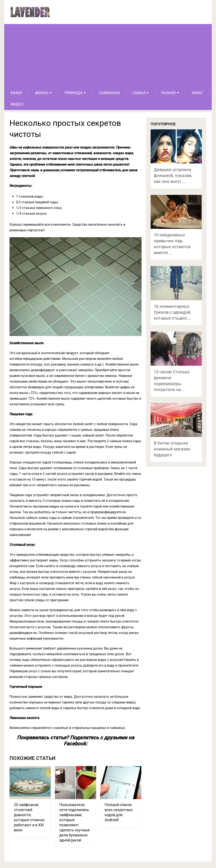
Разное (169, 93)
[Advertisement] (108, 56)
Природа (74, 93)
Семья (139, 93)
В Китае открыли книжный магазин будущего (172, 449)
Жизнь (42, 93)
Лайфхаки (109, 93)
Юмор (16, 93)
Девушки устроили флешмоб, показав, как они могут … (173, 175)
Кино (197, 93)
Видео (17, 104)
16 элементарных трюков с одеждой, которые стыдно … (172, 312)
